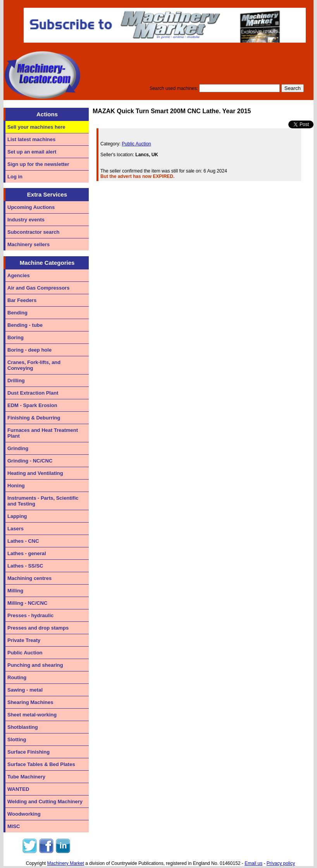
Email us (253, 863)
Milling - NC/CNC (27, 603)
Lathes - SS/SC (25, 566)
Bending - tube (25, 325)
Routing (17, 677)
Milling (15, 591)
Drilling (16, 381)
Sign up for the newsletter (38, 164)
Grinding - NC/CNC (30, 461)
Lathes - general (27, 553)
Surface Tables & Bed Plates (41, 764)
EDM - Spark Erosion (32, 405)
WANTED (18, 789)
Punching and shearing (35, 665)
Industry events (26, 220)
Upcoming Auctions (31, 207)
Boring (16, 337)
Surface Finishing (28, 752)
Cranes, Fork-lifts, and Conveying (34, 365)
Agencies (19, 275)
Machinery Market (66, 863)
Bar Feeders (22, 300)
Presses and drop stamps (38, 628)
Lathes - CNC (23, 541)
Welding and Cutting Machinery (45, 802)
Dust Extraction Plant (33, 393)
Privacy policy (281, 863)
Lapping (17, 516)
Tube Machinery (26, 777)
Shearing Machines (30, 702)
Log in (15, 177)
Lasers (16, 529)
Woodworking (24, 814)
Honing (16, 486)
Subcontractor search (33, 232)
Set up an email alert (32, 152)
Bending (17, 313)
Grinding (18, 448)
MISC (14, 826)
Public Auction (25, 653)
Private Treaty (24, 640)
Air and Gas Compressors (38, 288)
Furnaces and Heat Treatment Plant (43, 433)
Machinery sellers (28, 244)
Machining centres (29, 578)
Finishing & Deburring (34, 418)
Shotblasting (23, 727)
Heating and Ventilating (35, 473)
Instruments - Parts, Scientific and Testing (43, 501)
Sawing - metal (25, 690)
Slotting (17, 739)
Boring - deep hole (29, 350)
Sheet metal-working (32, 715)
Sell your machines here (36, 127)
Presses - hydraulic (30, 615)
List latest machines (31, 139)
